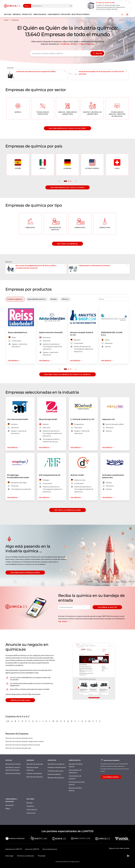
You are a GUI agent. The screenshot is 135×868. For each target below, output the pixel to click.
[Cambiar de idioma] (127, 15)
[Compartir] (122, 15)
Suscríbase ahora (111, 777)
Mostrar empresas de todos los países (67, 187)
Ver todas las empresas (67, 244)
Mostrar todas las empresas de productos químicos (67, 374)
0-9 (8, 721)
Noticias (30, 803)
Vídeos (8, 809)
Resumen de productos (56, 778)
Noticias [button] (8, 14)
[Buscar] (71, 6)
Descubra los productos (56, 764)
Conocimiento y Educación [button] (59, 14)
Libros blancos (32, 809)
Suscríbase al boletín (107, 607)
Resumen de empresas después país (18, 748)
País (74, 44)
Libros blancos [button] (40, 14)
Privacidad (41, 856)
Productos (30, 806)
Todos (26, 6)
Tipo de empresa (87, 44)
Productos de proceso (55, 771)
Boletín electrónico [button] (81, 14)
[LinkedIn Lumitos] (128, 856)
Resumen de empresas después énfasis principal (23, 745)
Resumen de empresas (35, 777)
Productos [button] (27, 14)
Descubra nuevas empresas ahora (25, 573)
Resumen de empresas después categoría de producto (25, 741)
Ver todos (64, 621)
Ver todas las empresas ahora (68, 510)
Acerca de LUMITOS (32, 849)
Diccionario (10, 805)
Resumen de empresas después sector (19, 738)
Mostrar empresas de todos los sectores (67, 128)
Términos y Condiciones (26, 856)
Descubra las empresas (35, 764)
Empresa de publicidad (20, 700)
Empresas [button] (17, 14)
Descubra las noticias (13, 764)
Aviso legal (9, 856)
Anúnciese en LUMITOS (14, 849)
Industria (66, 44)
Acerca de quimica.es (50, 849)
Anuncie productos (54, 774)
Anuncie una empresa (34, 773)
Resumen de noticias (13, 773)
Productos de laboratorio (57, 767)
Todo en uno (31, 813)
